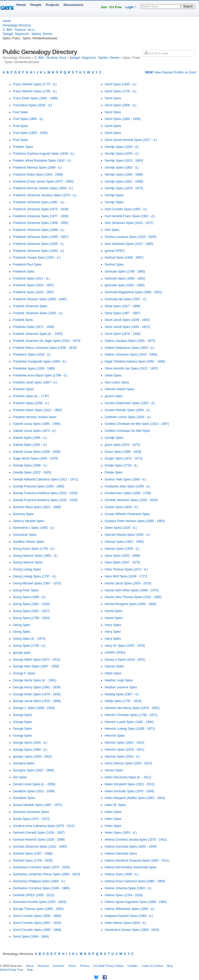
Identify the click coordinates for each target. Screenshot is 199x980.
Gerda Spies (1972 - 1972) (31, 819)
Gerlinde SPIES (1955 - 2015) (34, 895)
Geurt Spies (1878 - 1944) (123, 334)
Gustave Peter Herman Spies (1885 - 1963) (135, 521)
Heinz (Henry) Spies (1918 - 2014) (128, 763)
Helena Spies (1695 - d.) (122, 874)
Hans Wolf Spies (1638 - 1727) (126, 576)
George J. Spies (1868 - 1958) (34, 708)
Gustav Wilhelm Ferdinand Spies (127, 514)
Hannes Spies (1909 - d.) (122, 549)
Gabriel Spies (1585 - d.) (30, 438)
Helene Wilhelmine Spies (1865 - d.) (130, 909)
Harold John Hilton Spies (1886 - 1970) (132, 590)
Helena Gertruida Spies (121, 854)
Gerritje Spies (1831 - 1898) (124, 182)
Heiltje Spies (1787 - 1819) (123, 701)
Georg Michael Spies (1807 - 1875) (37, 583)
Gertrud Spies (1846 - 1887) (124, 258)
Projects (52, 5)
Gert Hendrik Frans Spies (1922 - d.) (130, 216)
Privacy (84, 966)
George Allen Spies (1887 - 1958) (36, 666)
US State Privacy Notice (108, 966)
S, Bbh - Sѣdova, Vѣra (18, 30)
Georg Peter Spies (26, 590)
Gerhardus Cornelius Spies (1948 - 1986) (41, 888)
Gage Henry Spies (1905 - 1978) (35, 458)
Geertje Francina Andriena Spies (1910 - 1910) (45, 493)
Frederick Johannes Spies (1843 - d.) (38, 251)
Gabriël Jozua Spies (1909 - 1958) (37, 452)
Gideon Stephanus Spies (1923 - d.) (129, 348)
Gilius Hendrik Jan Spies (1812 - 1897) (131, 368)
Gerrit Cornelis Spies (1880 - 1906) (37, 930)
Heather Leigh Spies (119, 680)
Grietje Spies (114, 472)
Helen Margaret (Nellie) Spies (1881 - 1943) (135, 798)
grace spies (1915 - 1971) (122, 445)
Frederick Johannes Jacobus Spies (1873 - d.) (45, 195)
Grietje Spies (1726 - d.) (121, 465)
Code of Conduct (152, 966)
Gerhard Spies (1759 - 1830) (33, 861)
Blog (170, 966)
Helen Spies (113, 812)
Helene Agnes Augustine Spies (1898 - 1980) (136, 902)
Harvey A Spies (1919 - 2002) (125, 660)
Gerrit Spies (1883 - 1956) (123, 119)
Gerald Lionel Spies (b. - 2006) (34, 784)
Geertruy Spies (23, 514)
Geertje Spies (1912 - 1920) (32, 472)
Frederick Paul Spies (27, 265)
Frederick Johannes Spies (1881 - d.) (38, 202)
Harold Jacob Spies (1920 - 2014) (128, 583)
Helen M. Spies (115, 805)
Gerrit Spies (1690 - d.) (120, 84)
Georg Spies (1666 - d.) (29, 597)
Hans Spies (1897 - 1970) (122, 562)
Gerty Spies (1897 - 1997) (123, 313)
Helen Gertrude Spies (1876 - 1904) (129, 791)
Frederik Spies (23, 320)
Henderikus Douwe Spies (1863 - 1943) (132, 930)
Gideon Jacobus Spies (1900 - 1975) (130, 341)
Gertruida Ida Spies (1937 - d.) (126, 299)
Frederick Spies (24, 272)
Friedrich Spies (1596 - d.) (31, 403)
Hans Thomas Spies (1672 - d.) (126, 569)
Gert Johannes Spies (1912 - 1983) (129, 244)
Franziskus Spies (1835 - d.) (32, 105)
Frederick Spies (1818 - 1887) (34, 292)
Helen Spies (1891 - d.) (121, 833)
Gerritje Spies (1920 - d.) (122, 147)
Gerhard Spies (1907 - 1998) (33, 854)
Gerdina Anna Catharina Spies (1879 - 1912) (44, 826)
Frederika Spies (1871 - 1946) (34, 327)
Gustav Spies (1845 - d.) (122, 507)
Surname (59, 966)
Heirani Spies (114, 770)
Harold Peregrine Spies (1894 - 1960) (130, 604)
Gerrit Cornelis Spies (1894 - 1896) (37, 916)
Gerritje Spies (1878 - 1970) (124, 188)
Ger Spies (20, 777)
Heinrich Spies (115, 736)
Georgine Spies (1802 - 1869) (33, 770)
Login (129, 7)
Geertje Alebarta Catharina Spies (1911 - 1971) (45, 479)
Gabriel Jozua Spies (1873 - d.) (34, 431)
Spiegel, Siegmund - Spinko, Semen (28, 34)
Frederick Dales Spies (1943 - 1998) (38, 175)
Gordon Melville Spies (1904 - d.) (127, 410)
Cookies (133, 966)
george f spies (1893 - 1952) (33, 757)
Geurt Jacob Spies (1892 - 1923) (127, 327)
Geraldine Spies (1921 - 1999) (34, 791)
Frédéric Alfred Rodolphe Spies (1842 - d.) (42, 161)
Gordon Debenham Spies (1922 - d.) (130, 403)
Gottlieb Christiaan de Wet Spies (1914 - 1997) (137, 424)
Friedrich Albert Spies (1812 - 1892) (37, 410)
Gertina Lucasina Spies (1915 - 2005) (130, 237)
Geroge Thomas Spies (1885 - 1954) (38, 909)
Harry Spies (113, 625)
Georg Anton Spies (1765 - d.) (34, 549)
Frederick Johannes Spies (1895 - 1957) (41, 237)
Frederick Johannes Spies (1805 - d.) (38, 244)
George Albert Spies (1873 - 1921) (37, 660)
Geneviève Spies (25, 535)
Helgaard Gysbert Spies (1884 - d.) (129, 916)
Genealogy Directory (17, 25)
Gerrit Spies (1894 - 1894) (31, 937)
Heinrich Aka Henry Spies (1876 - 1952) (132, 708)
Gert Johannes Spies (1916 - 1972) (129, 223)
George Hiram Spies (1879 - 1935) (37, 694)
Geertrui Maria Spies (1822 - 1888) (37, 507)
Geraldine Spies (24, 798)
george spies (22, 653)
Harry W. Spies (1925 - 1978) (125, 646)
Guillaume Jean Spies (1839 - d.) (127, 486)
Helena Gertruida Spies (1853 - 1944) (131, 847)
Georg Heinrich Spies (28, 562)
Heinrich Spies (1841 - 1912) (125, 743)
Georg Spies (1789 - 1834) (31, 618)
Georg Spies (22, 625)
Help (30, 970)
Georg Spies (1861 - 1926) (31, 604)
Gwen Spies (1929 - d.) (121, 528)
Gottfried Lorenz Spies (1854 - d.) (128, 417)
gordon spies (114, 396)
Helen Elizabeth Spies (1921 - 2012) (130, 784)
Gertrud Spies (114, 265)
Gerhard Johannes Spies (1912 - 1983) (40, 847)
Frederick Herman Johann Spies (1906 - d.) (43, 188)
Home (21, 5)
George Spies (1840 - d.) (30, 743)
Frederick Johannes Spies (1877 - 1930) (41, 216)
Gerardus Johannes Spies (31, 812)
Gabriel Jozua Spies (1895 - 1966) (37, 424)
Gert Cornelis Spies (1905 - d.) (126, 209)
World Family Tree (12, 970)
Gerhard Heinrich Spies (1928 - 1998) (39, 840)
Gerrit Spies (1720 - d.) (120, 91)
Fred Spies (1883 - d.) (28, 119)
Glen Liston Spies (117, 382)
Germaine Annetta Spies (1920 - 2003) (40, 902)
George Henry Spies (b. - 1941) (35, 680)
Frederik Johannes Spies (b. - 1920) (38, 334)
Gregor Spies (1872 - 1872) (124, 458)
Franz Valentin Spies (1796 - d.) (35, 91)
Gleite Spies (113, 375)
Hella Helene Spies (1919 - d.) (126, 923)
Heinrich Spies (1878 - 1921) (125, 750)
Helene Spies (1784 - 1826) (124, 895)
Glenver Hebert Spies (120, 389)
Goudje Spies (114, 438)
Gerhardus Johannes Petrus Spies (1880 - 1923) (47, 874)
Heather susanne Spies (121, 687)
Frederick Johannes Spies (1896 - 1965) (41, 223)
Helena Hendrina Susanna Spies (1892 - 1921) (137, 861)
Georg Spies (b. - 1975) (29, 639)
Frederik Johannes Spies (30, 306)
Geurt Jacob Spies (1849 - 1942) (127, 320)
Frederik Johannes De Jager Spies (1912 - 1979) (47, 341)
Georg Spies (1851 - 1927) (31, 611)
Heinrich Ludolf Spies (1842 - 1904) (129, 722)
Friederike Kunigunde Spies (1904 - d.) (40, 361)
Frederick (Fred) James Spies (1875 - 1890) (43, 182)
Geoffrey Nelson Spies (29, 542)
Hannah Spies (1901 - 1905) (124, 542)
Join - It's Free (111, 7)
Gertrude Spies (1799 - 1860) (125, 272)
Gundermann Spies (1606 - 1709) (128, 493)
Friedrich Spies (23, 389)
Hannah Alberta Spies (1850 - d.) (127, 535)
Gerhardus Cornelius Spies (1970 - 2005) (41, 867)
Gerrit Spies (113, 98)
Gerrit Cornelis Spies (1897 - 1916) (37, 923)
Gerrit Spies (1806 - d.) (120, 105)
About (30, 966)
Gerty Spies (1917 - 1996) (123, 306)
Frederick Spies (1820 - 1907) (34, 285)
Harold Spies (114, 611)
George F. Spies (24, 673)
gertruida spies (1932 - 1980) (125, 285)
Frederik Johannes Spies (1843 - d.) (38, 313)
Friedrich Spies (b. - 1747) (31, 396)
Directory (43, 966)
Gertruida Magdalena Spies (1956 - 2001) (133, 292)
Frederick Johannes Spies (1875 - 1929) (41, 209)
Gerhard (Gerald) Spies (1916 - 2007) (39, 833)
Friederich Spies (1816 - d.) (32, 355)
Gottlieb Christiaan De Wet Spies (127, 431)
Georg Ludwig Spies (27, 569)
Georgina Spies (24, 763)
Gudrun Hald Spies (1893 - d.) (125, 479)
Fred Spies (20, 112)
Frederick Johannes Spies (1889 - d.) (38, 230)
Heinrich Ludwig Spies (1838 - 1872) (130, 729)
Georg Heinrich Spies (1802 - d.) (35, 556)
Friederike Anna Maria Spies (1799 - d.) (40, 375)
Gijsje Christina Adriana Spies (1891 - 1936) (135, 361)
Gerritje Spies (114, 195)
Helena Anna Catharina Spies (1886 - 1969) (135, 881)
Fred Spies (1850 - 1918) (30, 133)
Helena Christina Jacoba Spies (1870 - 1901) (136, 840)
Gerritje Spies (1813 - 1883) (124, 161)
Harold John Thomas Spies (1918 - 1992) (133, 597)
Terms (72, 966)
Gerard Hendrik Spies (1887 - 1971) (38, 805)
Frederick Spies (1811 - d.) (31, 278)
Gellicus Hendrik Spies (29, 521)
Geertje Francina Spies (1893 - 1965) (39, 486)
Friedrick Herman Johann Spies (35, 417)
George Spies (22, 715)
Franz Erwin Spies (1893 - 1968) (35, 98)
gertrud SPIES (115, 251)
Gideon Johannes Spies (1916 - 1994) (131, 355)
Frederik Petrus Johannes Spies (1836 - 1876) (45, 348)
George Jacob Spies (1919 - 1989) (37, 701)
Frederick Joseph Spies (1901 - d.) (37, 258)
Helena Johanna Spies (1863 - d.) (128, 888)
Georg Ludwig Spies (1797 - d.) (35, 576)
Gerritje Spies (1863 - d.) (122, 168)
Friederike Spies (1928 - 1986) (34, 368)
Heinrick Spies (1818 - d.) (122, 757)
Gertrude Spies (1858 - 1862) (125, 278)
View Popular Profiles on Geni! (171, 72)
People (36, 5)
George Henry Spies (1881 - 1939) (37, 687)
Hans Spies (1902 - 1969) (122, 556)
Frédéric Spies (23, 147)
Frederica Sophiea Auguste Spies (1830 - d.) (44, 154)
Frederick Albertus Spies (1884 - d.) (37, 168)
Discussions (73, 5)
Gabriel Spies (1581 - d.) (30, 445)
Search (188, 6)
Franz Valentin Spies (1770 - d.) (35, 84)
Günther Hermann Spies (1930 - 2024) (131, 500)
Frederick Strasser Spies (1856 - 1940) (40, 299)
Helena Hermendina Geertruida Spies (131, 867)
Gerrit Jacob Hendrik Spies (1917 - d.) (131, 140)
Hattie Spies (113, 673)
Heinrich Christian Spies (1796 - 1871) (131, 715)
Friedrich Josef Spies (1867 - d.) (35, 382)
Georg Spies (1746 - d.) (29, 646)
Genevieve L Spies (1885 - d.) (34, 528)
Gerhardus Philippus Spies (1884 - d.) (39, 881)
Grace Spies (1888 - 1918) (123, 452)
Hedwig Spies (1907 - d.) (122, 694)
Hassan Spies (114, 666)
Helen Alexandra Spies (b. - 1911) (128, 777)
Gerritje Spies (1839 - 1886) (124, 175)
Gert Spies (112, 230)
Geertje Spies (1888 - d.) (30, 465)
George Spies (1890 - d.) (30, 750)
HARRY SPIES (115, 653)
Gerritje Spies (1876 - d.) (122, 154)
